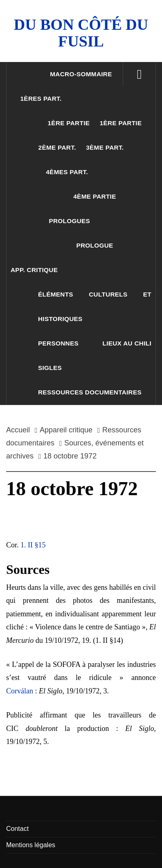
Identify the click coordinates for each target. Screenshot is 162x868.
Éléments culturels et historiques (95, 307)
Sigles (50, 368)
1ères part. (41, 99)
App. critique (34, 270)
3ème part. (105, 147)
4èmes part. (67, 172)
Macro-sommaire (81, 74)
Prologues (69, 221)
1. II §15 (33, 545)
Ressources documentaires (90, 392)
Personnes (58, 343)
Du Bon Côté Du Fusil (81, 33)
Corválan (20, 691)
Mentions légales (31, 845)
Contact (17, 829)
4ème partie (94, 196)
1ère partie (69, 123)
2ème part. (57, 147)
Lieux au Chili (127, 343)
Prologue (94, 245)
